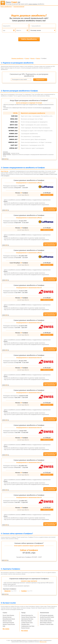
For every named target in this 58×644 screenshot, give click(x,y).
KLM (49, 617)
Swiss (52, 624)
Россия (4, 615)
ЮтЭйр (46, 621)
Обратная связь (43, 642)
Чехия (8, 615)
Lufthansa (49, 622)
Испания (5, 617)
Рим (30, 619)
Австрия (9, 617)
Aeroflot (42, 617)
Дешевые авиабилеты (17, 58)
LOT (41, 615)
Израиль (12, 615)
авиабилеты (25, 3)
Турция (9, 624)
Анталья (27, 628)
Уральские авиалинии (48, 615)
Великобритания (7, 619)
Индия (13, 619)
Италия (13, 624)
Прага (26, 621)
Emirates (42, 624)
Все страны (6, 629)
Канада (33, 58)
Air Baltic (50, 621)
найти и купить (47, 195)
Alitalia (45, 622)
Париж (31, 617)
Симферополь (25, 626)
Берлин (23, 628)
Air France (44, 619)
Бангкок (26, 619)
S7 (45, 624)
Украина (5, 624)
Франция (5, 621)
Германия (12, 622)
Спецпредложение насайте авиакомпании (50, 209)
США (4, 626)
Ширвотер (7, 591)
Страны (27, 58)
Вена (28, 624)
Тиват (33, 626)
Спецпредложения (19, 7)
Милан (27, 617)
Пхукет (28, 622)
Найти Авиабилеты (29, 39)
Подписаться (40, 79)
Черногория (6, 622)
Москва (23, 615)
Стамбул (24, 622)
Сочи (30, 626)
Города (38, 58)
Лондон (23, 617)
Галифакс (24, 591)
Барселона (28, 615)
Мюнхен (30, 621)
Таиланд (10, 621)
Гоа (32, 615)
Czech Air (48, 624)
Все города (25, 631)
